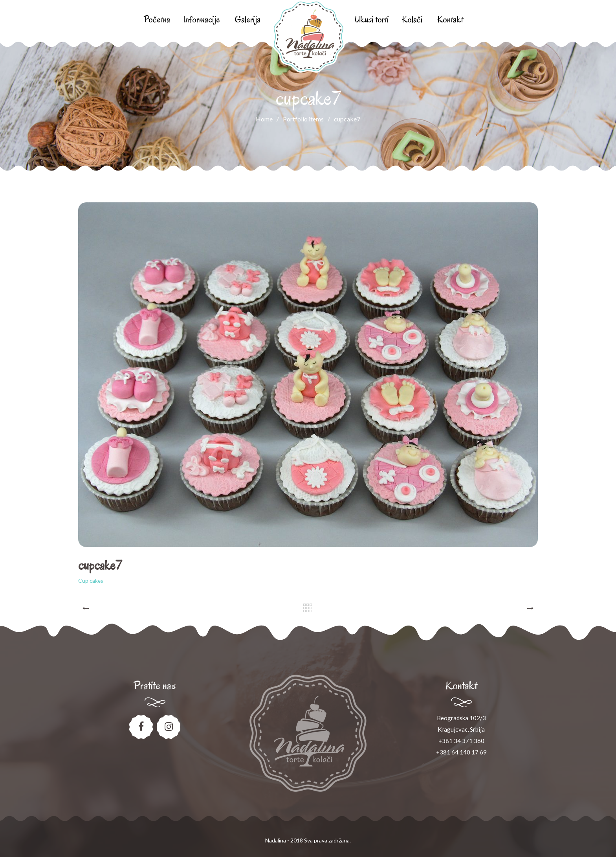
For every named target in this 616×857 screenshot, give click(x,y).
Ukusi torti (372, 19)
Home (264, 119)
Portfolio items (308, 119)
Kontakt (450, 19)
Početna (157, 19)
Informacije (202, 19)
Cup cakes (91, 581)
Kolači (412, 19)
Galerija (247, 19)
